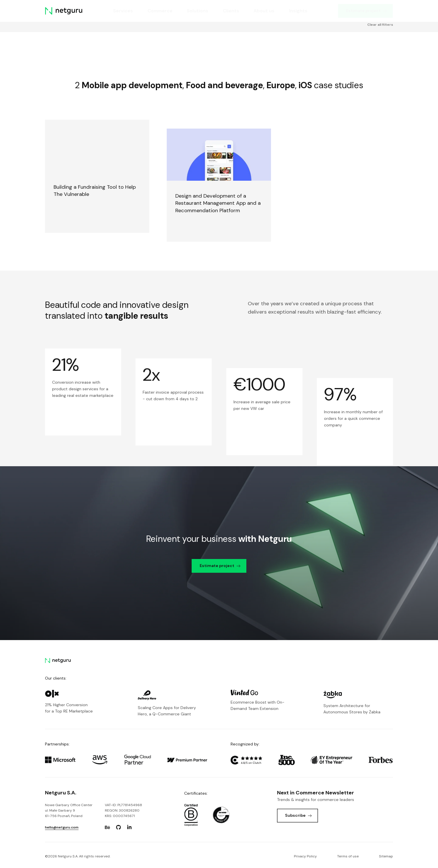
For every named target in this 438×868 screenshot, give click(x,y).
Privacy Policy (305, 856)
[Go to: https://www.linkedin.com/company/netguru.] (129, 827)
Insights (298, 11)
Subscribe (298, 815)
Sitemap (386, 856)
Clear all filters (380, 46)
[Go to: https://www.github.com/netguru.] (118, 827)
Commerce (160, 11)
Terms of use (348, 856)
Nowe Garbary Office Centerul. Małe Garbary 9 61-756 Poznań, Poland (69, 811)
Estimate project (366, 11)
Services (123, 11)
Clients (231, 11)
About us (264, 11)
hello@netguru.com (62, 827)
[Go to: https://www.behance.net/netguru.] (107, 827)
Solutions (198, 11)
